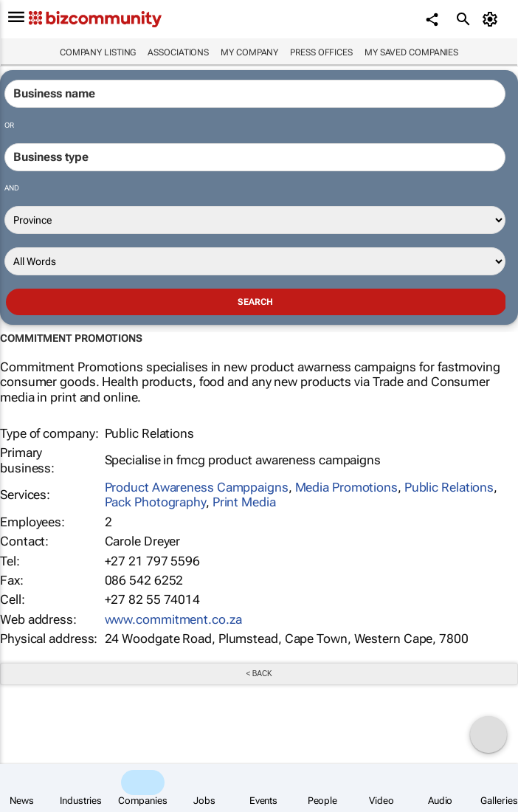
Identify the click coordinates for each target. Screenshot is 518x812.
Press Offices (321, 52)
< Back (259, 674)
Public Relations (449, 487)
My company (249, 52)
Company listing (98, 52)
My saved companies (411, 52)
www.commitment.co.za (173, 619)
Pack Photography (155, 502)
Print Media (244, 502)
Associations (178, 52)
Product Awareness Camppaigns (197, 487)
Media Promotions (346, 487)
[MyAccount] (493, 19)
